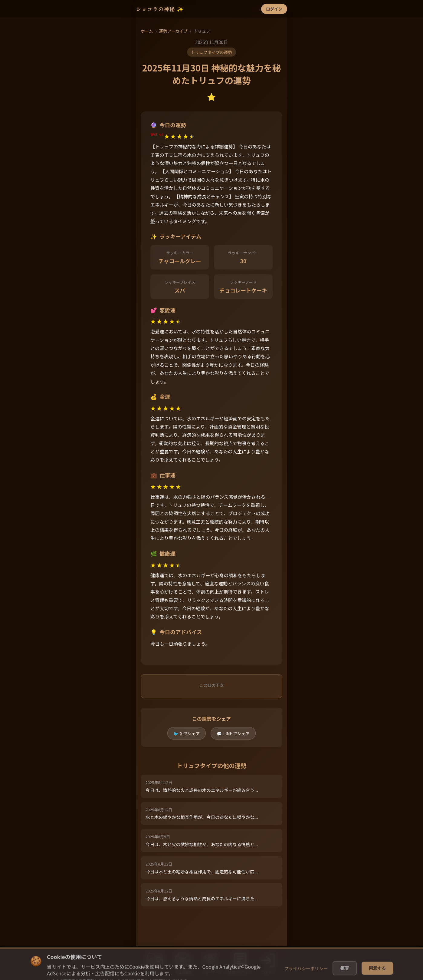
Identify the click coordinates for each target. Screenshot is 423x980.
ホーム (147, 31)
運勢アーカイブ (173, 31)
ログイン (274, 9)
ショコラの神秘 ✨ (160, 9)
